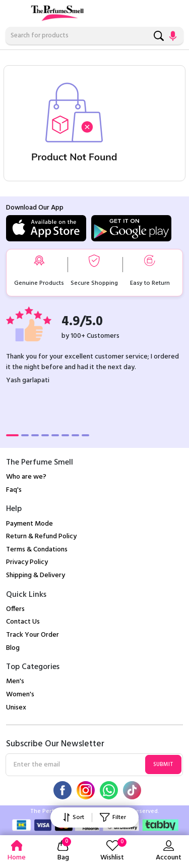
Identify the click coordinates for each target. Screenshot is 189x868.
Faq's (14, 490)
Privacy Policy (27, 562)
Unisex (16, 708)
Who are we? (26, 477)
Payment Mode (29, 524)
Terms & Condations (37, 550)
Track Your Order (33, 635)
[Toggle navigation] (13, 11)
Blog (13, 648)
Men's (15, 681)
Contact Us (23, 622)
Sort (74, 818)
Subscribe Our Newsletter (55, 744)
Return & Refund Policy (41, 537)
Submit (163, 764)
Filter (113, 818)
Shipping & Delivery (36, 575)
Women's (20, 695)
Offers (15, 609)
